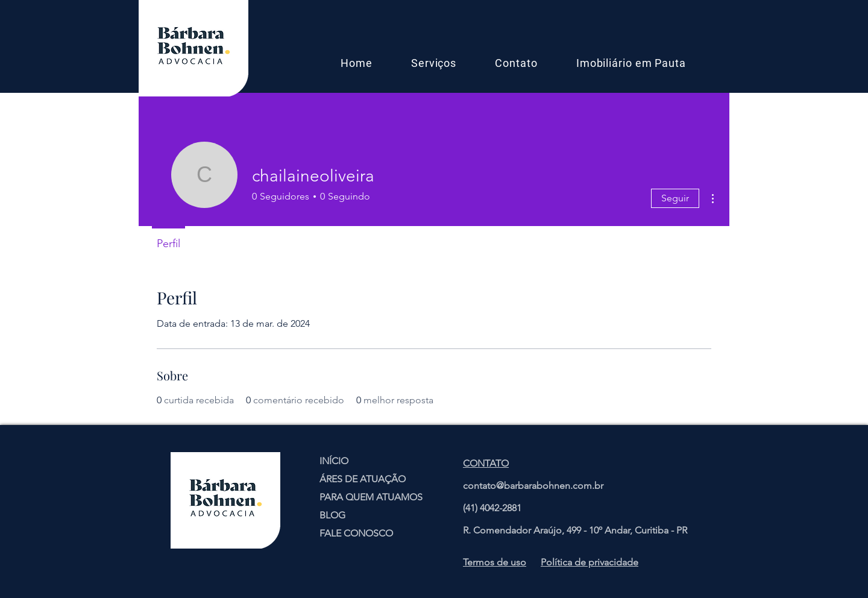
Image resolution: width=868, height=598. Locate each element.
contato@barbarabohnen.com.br (533, 486)
